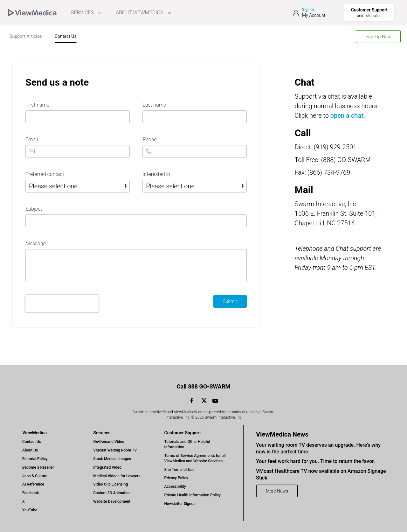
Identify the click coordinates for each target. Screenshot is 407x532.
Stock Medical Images (112, 459)
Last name (154, 105)
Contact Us (66, 36)
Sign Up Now (378, 37)
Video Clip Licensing (110, 484)
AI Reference (33, 484)
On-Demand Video (109, 442)
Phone (150, 140)
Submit (230, 301)
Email (32, 140)
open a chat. (348, 115)
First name (37, 105)
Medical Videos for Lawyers (117, 476)
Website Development (112, 501)
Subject (34, 209)
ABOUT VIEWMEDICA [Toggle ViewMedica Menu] (144, 13)
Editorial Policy (35, 459)
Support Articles (26, 36)
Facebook (31, 493)
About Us (30, 450)
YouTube (30, 510)
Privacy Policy (176, 478)
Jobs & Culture (35, 476)
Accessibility (175, 486)
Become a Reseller (38, 467)
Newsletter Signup (180, 504)
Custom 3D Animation (112, 493)
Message (36, 244)
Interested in (156, 174)
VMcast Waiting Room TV (115, 450)
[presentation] (62, 304)
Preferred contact (45, 174)
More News (277, 491)
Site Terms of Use (179, 470)
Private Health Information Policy (193, 495)
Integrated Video (107, 467)
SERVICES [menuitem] (87, 13)
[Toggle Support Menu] (369, 13)
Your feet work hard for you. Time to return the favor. (315, 461)
